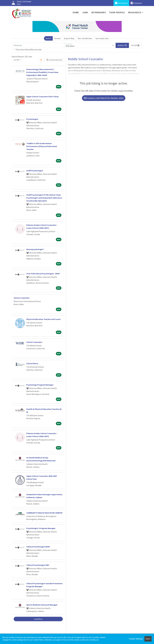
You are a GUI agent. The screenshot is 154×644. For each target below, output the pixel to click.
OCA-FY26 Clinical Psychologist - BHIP (43, 274)
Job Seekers (121, 3)
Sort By (16, 60)
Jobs (85, 12)
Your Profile (117, 12)
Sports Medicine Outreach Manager (42, 605)
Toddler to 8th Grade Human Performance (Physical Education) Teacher (42, 146)
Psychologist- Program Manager (41, 528)
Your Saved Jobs (102, 38)
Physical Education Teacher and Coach (43, 319)
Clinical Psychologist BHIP (38, 547)
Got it (148, 639)
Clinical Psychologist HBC (38, 565)
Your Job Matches (85, 38)
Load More (38, 619)
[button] (135, 45)
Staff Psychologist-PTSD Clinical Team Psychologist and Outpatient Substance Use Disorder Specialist (44, 198)
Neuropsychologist (35, 249)
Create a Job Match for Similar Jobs (104, 98)
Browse (58, 38)
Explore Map (69, 38)
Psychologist (32, 119)
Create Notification (54, 60)
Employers (136, 3)
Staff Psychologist (35, 171)
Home (76, 12)
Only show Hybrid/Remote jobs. (29, 50)
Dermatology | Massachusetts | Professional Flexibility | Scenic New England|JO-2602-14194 (42, 72)
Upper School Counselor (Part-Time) (43, 97)
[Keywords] (38, 45)
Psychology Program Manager (40, 385)
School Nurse (32, 363)
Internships (99, 12)
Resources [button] (135, 12)
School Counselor (22, 298)
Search (48, 38)
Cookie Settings (136, 639)
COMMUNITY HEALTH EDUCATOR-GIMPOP (44, 513)
